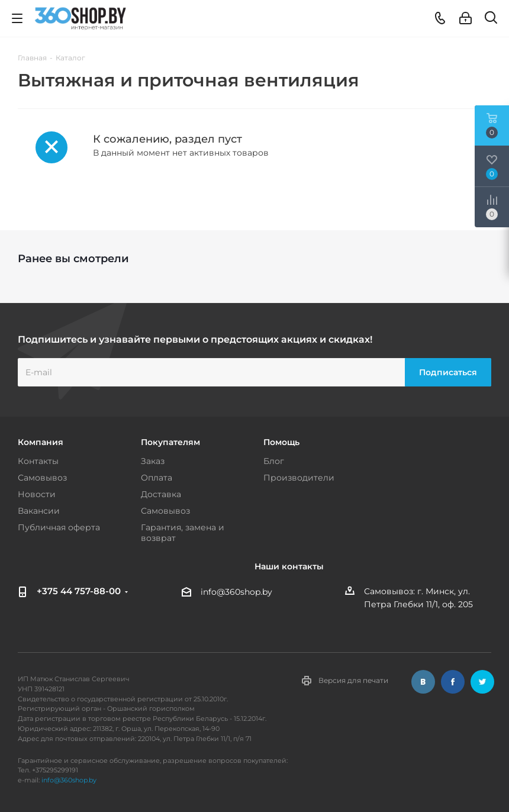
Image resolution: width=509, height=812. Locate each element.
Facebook (453, 682)
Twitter (482, 682)
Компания (41, 442)
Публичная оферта (59, 527)
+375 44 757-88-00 (79, 591)
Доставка (161, 494)
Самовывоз (42, 478)
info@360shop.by (236, 592)
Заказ (153, 461)
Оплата (157, 478)
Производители (299, 478)
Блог (274, 461)
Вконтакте (423, 682)
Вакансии (39, 511)
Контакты (38, 461)
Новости (37, 494)
